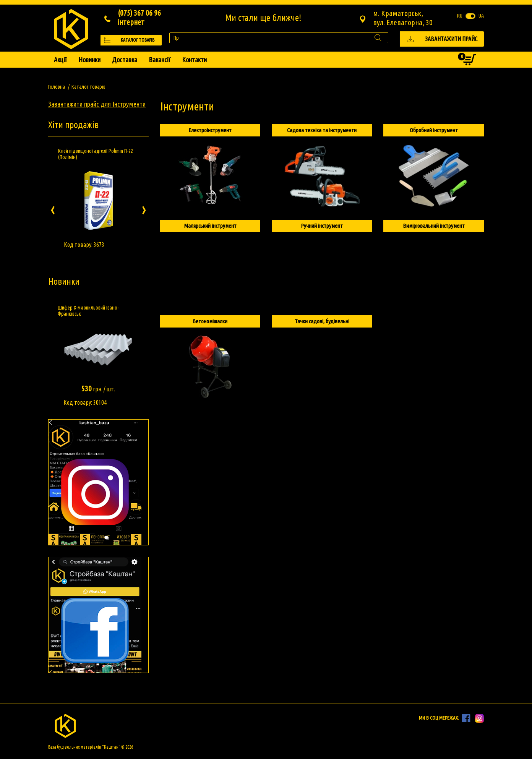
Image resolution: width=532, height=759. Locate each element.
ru (460, 16)
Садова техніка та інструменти (322, 130)
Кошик (464, 58)
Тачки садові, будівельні (322, 321)
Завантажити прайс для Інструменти (97, 104)
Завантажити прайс (451, 39)
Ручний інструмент (322, 226)
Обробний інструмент (434, 130)
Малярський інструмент (210, 226)
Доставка (125, 60)
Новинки (89, 60)
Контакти (194, 60)
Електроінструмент (210, 130)
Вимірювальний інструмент (434, 226)
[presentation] (53, 209)
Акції (60, 60)
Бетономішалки (210, 321)
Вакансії (160, 60)
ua (481, 16)
